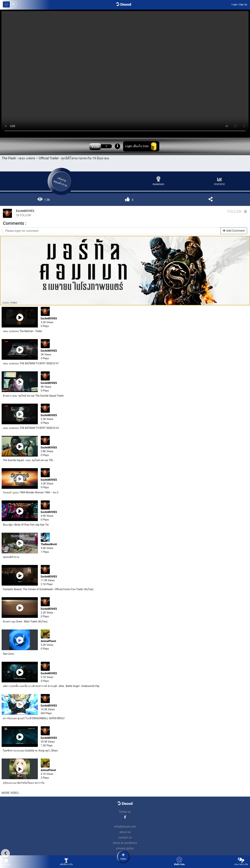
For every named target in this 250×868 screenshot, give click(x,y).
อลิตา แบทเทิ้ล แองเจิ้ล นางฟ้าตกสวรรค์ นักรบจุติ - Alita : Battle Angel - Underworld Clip (51, 686)
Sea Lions (8, 654)
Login (234, 4)
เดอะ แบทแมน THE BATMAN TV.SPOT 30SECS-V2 (31, 428)
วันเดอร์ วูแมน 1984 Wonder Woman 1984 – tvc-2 (31, 492)
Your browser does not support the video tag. (125, 73)
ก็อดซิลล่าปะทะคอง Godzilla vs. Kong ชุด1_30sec (30, 751)
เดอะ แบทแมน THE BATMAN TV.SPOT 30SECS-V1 (31, 363)
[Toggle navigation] (6, 4)
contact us (125, 837)
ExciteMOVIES (25, 211)
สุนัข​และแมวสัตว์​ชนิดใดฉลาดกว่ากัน (24, 783)
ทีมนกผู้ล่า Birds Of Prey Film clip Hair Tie (26, 525)
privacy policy (125, 848)
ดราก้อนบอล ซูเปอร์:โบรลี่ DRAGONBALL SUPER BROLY (34, 718)
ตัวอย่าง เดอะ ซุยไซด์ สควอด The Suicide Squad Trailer (33, 396)
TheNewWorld (49, 544)
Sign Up (243, 4)
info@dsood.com (125, 827)
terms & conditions (125, 843)
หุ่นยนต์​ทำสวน (11, 557)
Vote (95, 146)
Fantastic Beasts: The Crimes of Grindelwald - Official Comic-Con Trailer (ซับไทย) (48, 589)
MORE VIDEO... (11, 793)
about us (125, 832)
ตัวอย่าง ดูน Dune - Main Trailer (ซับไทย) (25, 622)
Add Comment (234, 231)
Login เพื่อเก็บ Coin (137, 146)
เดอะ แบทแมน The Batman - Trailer (23, 331)
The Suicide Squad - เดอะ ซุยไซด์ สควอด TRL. (28, 460)
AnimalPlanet (48, 641)
